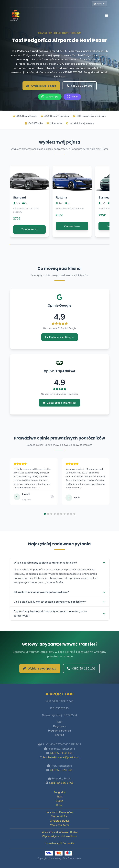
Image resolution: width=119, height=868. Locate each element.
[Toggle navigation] (107, 15)
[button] (45, 514)
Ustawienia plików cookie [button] (59, 843)
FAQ (60, 722)
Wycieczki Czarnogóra (60, 812)
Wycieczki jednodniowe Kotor (59, 836)
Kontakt (60, 735)
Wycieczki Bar (59, 816)
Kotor (60, 805)
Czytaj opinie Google (60, 337)
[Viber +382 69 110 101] (72, 97)
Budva (59, 801)
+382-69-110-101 (61, 753)
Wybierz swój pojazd (41, 86)
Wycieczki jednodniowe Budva (60, 832)
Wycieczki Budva (59, 821)
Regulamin (60, 726)
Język (99, 4)
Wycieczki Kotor (60, 825)
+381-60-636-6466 (61, 783)
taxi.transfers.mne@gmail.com (61, 757)
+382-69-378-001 (61, 770)
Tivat (60, 797)
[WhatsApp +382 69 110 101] (50, 97)
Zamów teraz (29, 230)
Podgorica (59, 792)
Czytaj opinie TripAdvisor (59, 403)
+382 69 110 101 (80, 86)
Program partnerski (59, 731)
